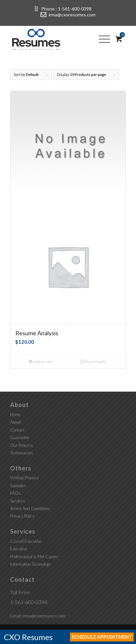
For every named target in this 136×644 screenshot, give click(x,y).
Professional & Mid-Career (34, 557)
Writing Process (25, 478)
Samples (18, 486)
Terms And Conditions (30, 508)
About (15, 422)
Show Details (93, 362)
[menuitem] (107, 39)
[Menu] (104, 39)
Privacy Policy (22, 516)
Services (18, 501)
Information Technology (31, 564)
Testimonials (22, 453)
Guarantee (20, 437)
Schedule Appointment (102, 637)
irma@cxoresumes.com (72, 15)
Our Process (22, 445)
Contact (17, 430)
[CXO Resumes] (56, 39)
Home (15, 414)
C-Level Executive (26, 541)
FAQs (15, 493)
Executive (19, 549)
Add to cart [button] (40, 362)
